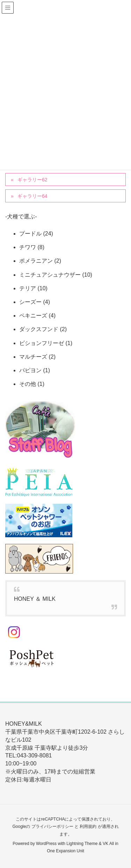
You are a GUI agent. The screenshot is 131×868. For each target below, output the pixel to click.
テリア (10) (33, 288)
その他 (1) (32, 384)
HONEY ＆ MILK (35, 599)
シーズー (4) (35, 302)
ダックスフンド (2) (43, 329)
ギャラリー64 (32, 196)
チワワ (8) (32, 247)
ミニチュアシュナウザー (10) (56, 275)
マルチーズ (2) (37, 357)
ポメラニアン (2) (40, 261)
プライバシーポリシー (52, 826)
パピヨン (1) (35, 370)
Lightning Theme (82, 844)
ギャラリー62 (32, 180)
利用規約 (88, 826)
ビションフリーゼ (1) (46, 343)
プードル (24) (36, 234)
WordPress (46, 844)
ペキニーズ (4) (37, 316)
